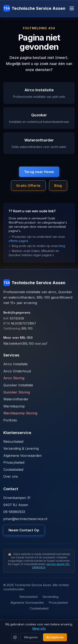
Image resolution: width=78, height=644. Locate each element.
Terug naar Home (39, 172)
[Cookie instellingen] (15, 637)
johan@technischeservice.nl (25, 519)
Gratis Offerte (28, 186)
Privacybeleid (14, 462)
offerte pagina (18, 241)
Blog (58, 186)
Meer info (39, 628)
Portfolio (10, 420)
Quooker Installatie (18, 385)
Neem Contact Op (24, 530)
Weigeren (31, 637)
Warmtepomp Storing (20, 413)
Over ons (11, 476)
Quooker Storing (17, 392)
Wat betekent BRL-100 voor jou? (25, 343)
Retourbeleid (13, 442)
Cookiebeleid (13, 470)
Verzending (50, 597)
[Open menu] (72, 8)
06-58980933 (14, 512)
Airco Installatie (15, 364)
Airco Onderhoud (17, 371)
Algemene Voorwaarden (22, 456)
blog (62, 246)
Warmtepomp (14, 406)
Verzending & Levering (21, 448)
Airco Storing (14, 378)
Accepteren (55, 637)
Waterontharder (16, 399)
